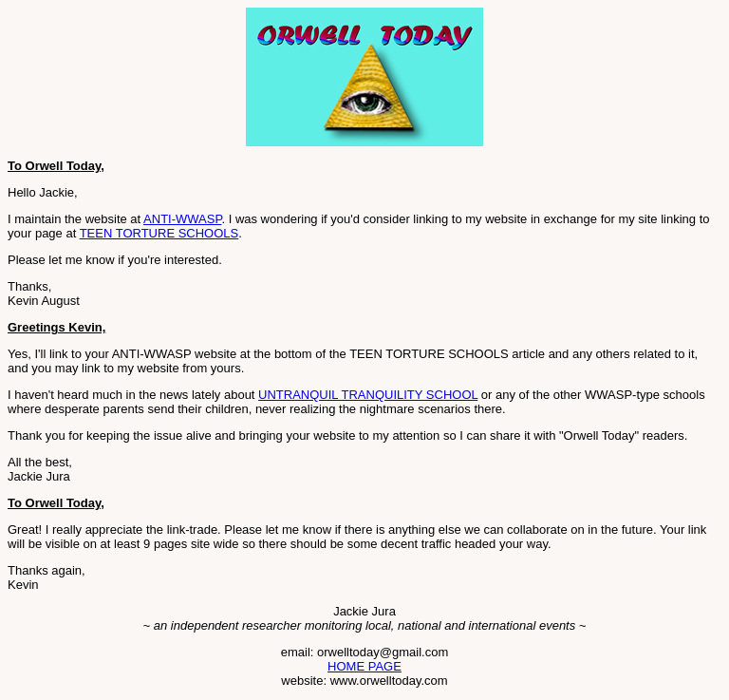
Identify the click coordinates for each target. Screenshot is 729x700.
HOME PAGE (364, 666)
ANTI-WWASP (182, 219)
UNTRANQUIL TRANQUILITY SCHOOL (368, 395)
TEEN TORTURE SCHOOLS (159, 233)
